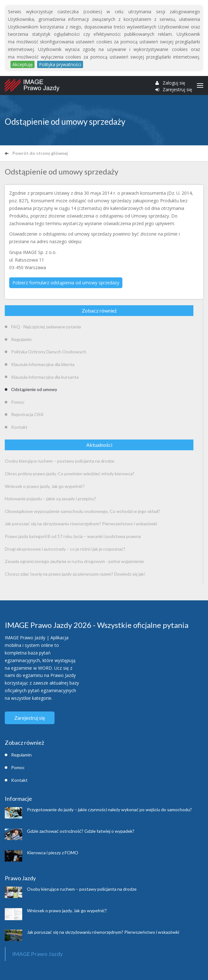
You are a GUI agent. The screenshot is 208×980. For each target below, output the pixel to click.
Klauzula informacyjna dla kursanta (45, 377)
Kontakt (19, 427)
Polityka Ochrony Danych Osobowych (49, 352)
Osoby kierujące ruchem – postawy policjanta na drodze (60, 461)
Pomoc (18, 402)
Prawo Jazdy (20, 878)
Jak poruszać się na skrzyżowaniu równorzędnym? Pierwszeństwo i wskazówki (81, 524)
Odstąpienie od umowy (34, 389)
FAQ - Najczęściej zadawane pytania (46, 327)
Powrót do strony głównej (36, 153)
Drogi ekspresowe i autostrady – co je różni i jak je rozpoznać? (65, 549)
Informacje (18, 799)
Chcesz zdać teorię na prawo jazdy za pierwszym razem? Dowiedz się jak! (75, 574)
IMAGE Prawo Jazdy (37, 954)
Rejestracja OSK (27, 414)
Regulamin (21, 339)
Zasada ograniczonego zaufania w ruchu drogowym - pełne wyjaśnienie (74, 561)
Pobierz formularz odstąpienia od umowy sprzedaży (66, 283)
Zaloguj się (174, 83)
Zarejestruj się (177, 90)
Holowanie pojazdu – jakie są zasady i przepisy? (50, 499)
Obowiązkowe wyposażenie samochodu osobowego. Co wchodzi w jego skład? (82, 511)
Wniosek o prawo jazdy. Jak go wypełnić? (45, 486)
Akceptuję (23, 64)
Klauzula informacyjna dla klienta (43, 364)
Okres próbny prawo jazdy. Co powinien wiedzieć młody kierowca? (70, 474)
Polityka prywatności (60, 64)
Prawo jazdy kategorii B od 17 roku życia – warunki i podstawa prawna (73, 536)
